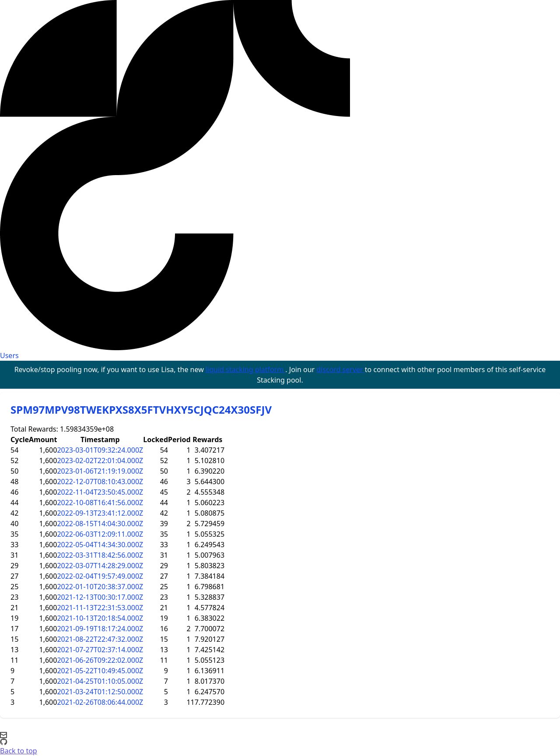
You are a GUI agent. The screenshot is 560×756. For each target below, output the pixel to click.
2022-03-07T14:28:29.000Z (100, 566)
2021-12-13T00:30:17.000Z (100, 597)
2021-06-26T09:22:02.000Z (100, 660)
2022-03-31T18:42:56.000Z (100, 555)
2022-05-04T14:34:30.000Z (100, 545)
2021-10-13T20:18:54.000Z (100, 618)
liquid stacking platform (245, 369)
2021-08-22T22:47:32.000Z (100, 639)
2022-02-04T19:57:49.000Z (100, 576)
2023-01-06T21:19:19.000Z (100, 471)
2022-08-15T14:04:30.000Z (100, 524)
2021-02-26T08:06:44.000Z (100, 702)
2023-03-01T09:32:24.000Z (100, 450)
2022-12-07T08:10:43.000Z (100, 482)
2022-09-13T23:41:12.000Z (100, 513)
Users (9, 355)
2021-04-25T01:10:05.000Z (100, 681)
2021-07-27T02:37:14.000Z (100, 650)
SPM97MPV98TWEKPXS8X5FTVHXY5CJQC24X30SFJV (141, 410)
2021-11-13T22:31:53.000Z (100, 608)
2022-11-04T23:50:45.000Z (100, 492)
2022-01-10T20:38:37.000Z (100, 587)
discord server (341, 369)
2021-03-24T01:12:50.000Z (100, 692)
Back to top (19, 751)
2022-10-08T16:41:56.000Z (100, 503)
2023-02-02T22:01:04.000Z (100, 461)
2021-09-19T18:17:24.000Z (100, 629)
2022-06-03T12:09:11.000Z (100, 534)
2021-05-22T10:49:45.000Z (100, 671)
